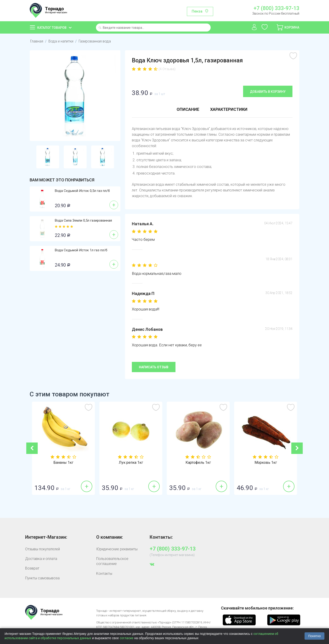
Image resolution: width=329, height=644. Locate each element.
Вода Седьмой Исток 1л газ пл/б (81, 250)
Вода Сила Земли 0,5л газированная (83, 220)
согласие (127, 638)
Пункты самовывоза (42, 578)
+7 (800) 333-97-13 (276, 8)
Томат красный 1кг (30, 463)
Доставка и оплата (41, 559)
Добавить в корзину (268, 92)
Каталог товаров (52, 28)
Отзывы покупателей (42, 549)
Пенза (197, 11)
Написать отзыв (154, 367)
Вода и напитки (61, 41)
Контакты (104, 574)
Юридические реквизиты (117, 549)
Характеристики (229, 109)
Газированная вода (95, 41)
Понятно (314, 636)
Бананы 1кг (97, 463)
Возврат (32, 568)
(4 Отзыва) (167, 69)
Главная (37, 41)
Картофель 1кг (232, 463)
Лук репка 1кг (165, 463)
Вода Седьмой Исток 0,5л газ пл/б (82, 191)
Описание (188, 109)
